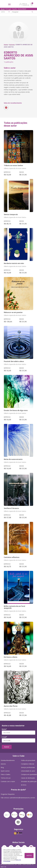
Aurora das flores (11, 706)
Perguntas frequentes (8, 794)
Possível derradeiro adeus (14, 361)
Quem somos (5, 771)
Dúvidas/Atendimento (8, 760)
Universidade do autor (28, 771)
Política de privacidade (28, 760)
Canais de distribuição (28, 778)
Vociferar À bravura (11, 508)
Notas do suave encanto (13, 459)
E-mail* (4, 737)
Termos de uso (6, 778)
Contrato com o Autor (8, 781)
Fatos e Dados (6, 774)
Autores (12, 45)
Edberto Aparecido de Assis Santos (15, 168)
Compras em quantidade (29, 774)
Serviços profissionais (28, 767)
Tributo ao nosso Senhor (13, 166)
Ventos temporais (11, 215)
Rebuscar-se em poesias (13, 312)
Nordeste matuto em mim (14, 263)
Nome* (4, 729)
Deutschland (22, 9)
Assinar (7, 747)
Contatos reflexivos (12, 557)
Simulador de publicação (29, 784)
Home (6, 45)
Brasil (3, 9)
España (14, 9)
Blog (2, 767)
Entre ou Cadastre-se (26, 4)
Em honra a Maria (11, 657)
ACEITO (29, 855)
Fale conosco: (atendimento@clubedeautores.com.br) (18, 798)
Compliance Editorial (28, 764)
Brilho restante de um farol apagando (15, 607)
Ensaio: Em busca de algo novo (16, 410)
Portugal (8, 9)
